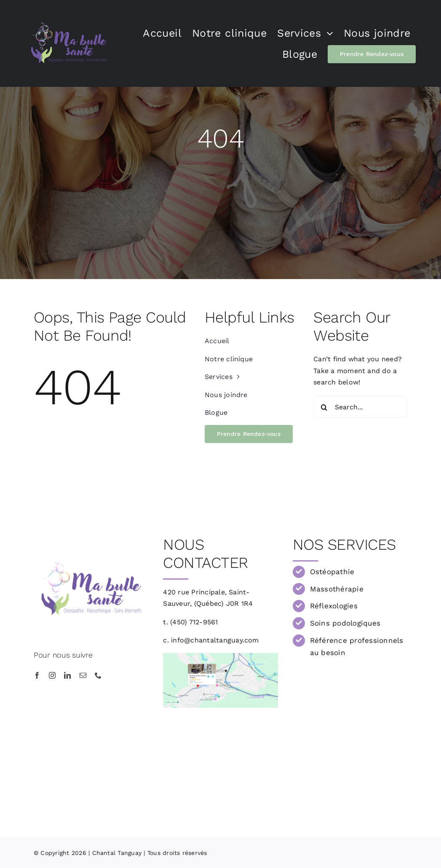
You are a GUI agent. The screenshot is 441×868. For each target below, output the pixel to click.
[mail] (83, 675)
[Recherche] (324, 407)
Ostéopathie (332, 572)
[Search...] (360, 407)
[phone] (98, 675)
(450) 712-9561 (194, 622)
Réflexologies (334, 606)
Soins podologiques (345, 623)
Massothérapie (337, 589)
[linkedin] (67, 675)
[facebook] (37, 675)
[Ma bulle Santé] (220, 656)
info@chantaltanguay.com (215, 640)
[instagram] (52, 675)
